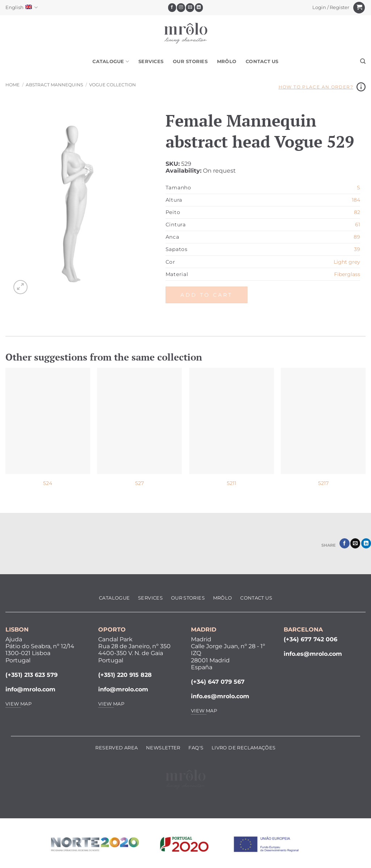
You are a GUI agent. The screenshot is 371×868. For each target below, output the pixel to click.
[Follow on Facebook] (172, 8)
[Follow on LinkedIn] (199, 8)
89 (357, 237)
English (22, 7)
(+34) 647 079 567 (218, 682)
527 (139, 483)
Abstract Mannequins (54, 85)
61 (358, 225)
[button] (331, 8)
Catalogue (111, 61)
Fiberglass (347, 274)
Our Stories (190, 61)
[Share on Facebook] (344, 543)
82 (357, 212)
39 (357, 249)
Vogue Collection (112, 85)
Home (12, 85)
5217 (323, 483)
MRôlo (227, 61)
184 (356, 200)
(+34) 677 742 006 (310, 639)
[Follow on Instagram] (181, 8)
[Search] (363, 61)
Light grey (347, 262)
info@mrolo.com (30, 689)
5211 (232, 483)
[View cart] (359, 8)
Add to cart (207, 295)
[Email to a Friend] (355, 543)
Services (151, 61)
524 (48, 483)
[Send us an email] (190, 8)
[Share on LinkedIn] (366, 543)
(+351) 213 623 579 (32, 675)
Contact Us (262, 61)
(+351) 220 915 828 (125, 675)
